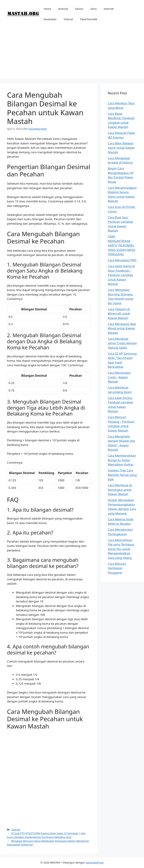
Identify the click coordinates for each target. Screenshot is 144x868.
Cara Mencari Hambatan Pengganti (117, 568)
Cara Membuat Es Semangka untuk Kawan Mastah (120, 490)
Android (63, 9)
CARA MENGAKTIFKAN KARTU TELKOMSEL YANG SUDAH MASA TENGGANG (122, 245)
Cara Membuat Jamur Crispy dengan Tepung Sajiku (122, 343)
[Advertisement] (72, 54)
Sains (93, 9)
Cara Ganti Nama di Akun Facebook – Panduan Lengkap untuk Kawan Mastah (121, 275)
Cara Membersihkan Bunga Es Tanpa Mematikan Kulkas (122, 460)
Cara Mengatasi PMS (122, 260)
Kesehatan (50, 19)
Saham (79, 9)
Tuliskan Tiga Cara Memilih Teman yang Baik (122, 475)
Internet (109, 9)
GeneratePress (95, 862)
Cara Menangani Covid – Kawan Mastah (119, 377)
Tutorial (68, 19)
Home (47, 9)
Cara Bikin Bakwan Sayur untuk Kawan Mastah (121, 148)
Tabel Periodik (89, 19)
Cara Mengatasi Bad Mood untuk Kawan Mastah (122, 328)
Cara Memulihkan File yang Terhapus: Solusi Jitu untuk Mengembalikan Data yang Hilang (121, 549)
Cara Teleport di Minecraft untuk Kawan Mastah (119, 313)
